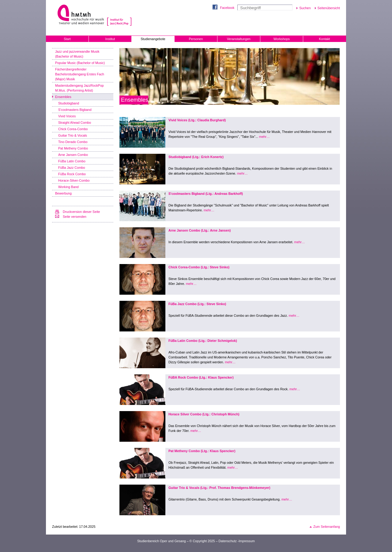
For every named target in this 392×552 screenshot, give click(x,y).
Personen (196, 39)
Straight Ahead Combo (75, 123)
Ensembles (63, 97)
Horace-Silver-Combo (74, 180)
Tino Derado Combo (73, 142)
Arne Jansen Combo (73, 155)
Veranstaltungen (239, 39)
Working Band (68, 187)
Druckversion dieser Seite (81, 212)
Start (67, 39)
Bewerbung (63, 193)
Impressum (247, 541)
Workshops (282, 39)
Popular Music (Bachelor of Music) (80, 63)
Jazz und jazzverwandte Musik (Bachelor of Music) (77, 54)
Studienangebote (153, 39)
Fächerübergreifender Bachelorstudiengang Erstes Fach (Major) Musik (80, 74)
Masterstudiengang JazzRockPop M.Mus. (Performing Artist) (79, 88)
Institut (110, 39)
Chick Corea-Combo (73, 129)
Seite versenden (75, 217)
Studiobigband (69, 103)
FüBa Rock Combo (72, 174)
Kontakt (324, 39)
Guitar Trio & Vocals (73, 135)
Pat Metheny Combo (73, 148)
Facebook (227, 8)
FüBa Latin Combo (72, 161)
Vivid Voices (67, 116)
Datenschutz (228, 541)
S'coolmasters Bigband (75, 110)
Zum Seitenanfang (327, 527)
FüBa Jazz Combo (72, 168)
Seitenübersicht (329, 8)
